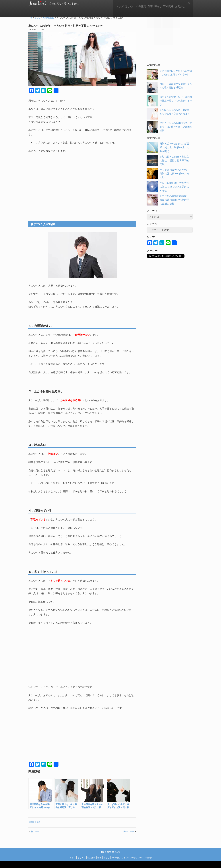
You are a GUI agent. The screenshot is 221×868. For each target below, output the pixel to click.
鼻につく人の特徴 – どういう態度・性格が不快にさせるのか (73, 26)
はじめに (122, 3)
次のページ (128, 831)
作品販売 (135, 3)
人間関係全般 (35, 822)
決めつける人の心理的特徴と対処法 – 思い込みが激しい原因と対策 (176, 127)
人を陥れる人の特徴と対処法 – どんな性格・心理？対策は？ (176, 114)
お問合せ (179, 3)
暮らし (154, 3)
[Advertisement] (82, 184)
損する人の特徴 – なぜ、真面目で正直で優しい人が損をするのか (176, 101)
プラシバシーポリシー (135, 857)
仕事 (145, 3)
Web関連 (166, 3)
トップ (110, 3)
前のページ (37, 831)
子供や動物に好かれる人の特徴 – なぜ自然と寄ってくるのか (176, 74)
